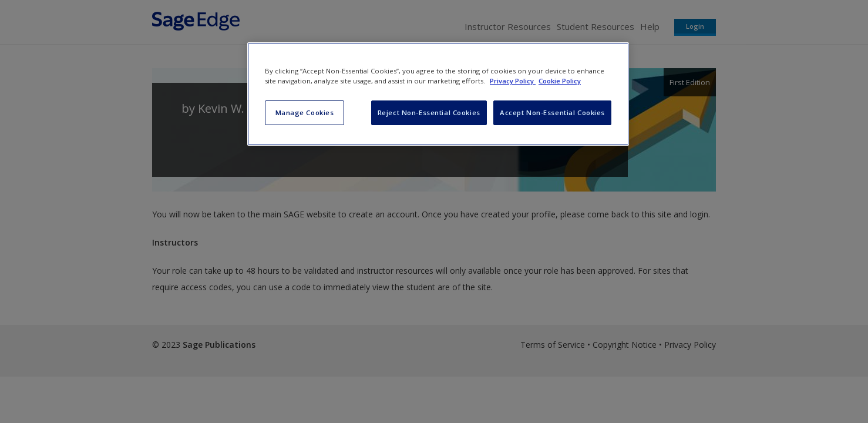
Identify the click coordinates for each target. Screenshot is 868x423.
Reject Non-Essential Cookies (429, 113)
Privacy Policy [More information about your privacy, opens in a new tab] (513, 81)
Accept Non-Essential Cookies (552, 113)
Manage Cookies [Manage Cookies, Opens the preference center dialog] (305, 113)
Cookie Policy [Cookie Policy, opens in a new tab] (560, 81)
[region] (438, 94)
